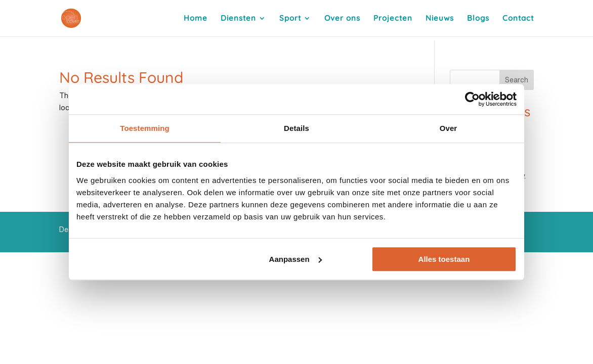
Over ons (342, 19)
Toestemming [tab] (145, 128)
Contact (518, 19)
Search (517, 80)
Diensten (238, 19)
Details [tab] (296, 128)
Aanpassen (295, 259)
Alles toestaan (444, 259)
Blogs (478, 19)
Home (196, 19)
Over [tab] (449, 128)
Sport (290, 19)
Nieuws (440, 19)
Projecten (393, 19)
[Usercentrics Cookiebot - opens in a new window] (472, 99)
